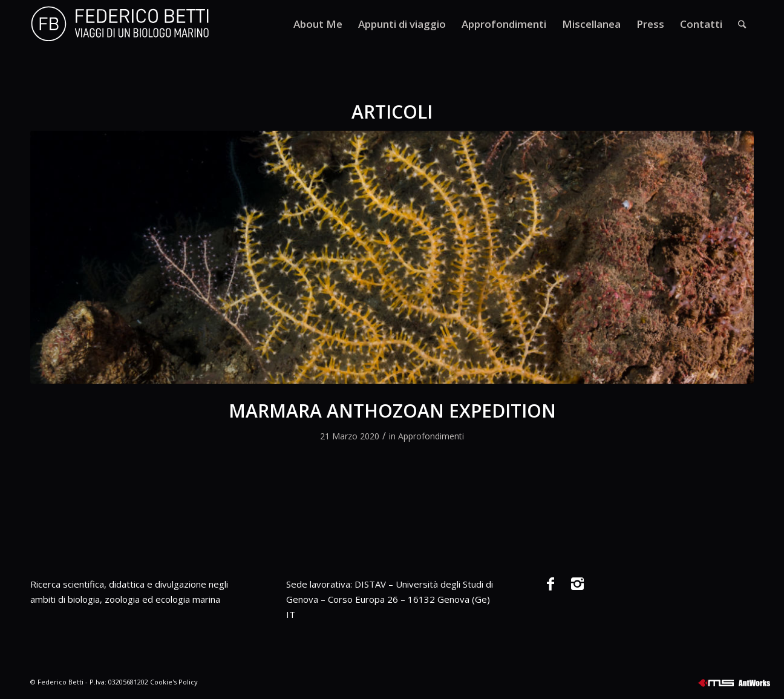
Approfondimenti (431, 436)
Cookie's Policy (174, 682)
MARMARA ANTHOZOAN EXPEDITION (392, 411)
